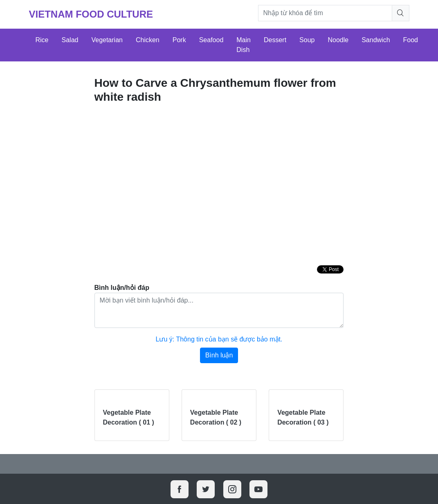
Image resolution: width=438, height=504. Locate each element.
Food (411, 40)
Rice (42, 40)
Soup (307, 40)
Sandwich (376, 40)
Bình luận (219, 355)
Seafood (211, 40)
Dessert (275, 40)
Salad (70, 40)
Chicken (148, 40)
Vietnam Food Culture (91, 14)
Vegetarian (107, 40)
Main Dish (244, 45)
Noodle (338, 40)
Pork (179, 40)
